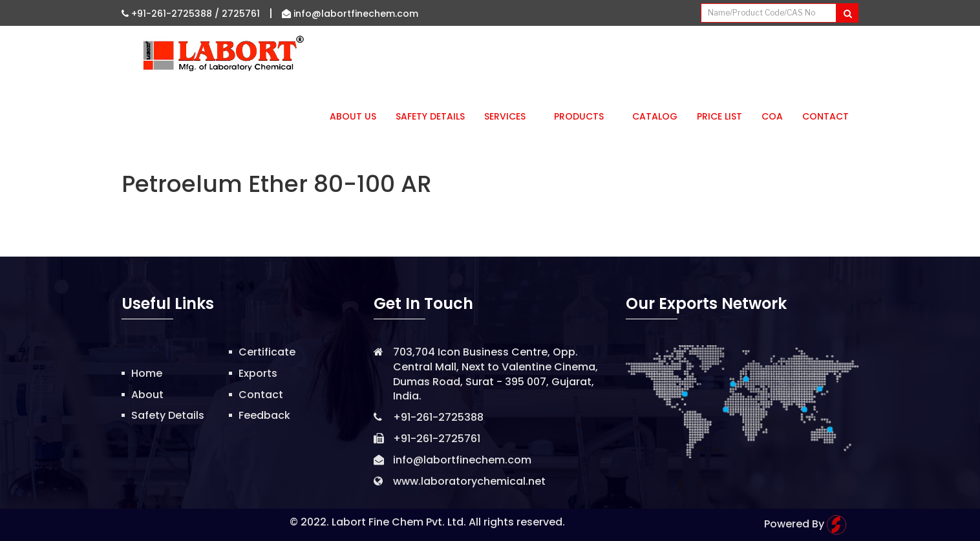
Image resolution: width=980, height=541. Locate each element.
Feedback (264, 415)
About (147, 395)
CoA (772, 116)
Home (147, 373)
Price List (719, 116)
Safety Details (430, 116)
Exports (258, 373)
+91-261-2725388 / (172, 14)
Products (583, 116)
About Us (353, 116)
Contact (826, 116)
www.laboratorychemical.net (469, 481)
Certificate (267, 352)
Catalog (655, 116)
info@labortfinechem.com (350, 14)
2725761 (241, 14)
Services (509, 116)
